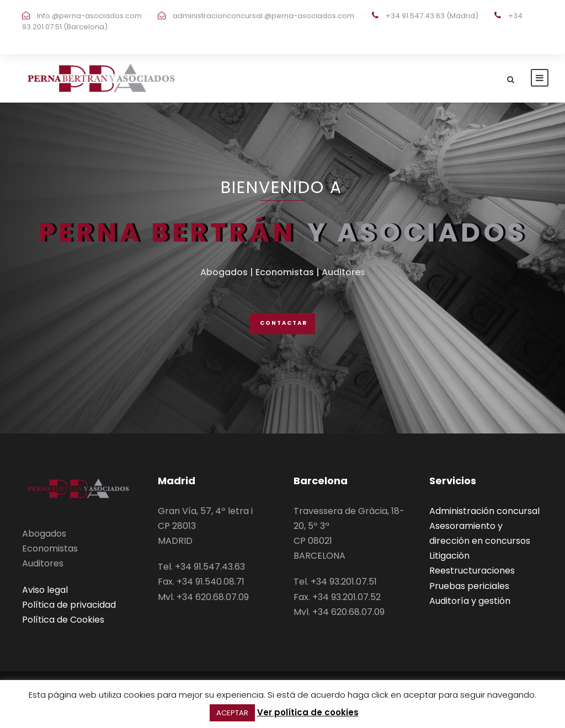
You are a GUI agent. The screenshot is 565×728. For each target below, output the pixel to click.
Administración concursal (484, 511)
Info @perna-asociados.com (89, 16)
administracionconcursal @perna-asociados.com (263, 16)
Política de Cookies (63, 620)
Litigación (449, 556)
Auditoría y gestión (470, 601)
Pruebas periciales (469, 586)
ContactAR (284, 323)
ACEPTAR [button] (232, 713)
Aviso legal (45, 590)
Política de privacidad (69, 605)
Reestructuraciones (472, 571)
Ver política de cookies (308, 712)
